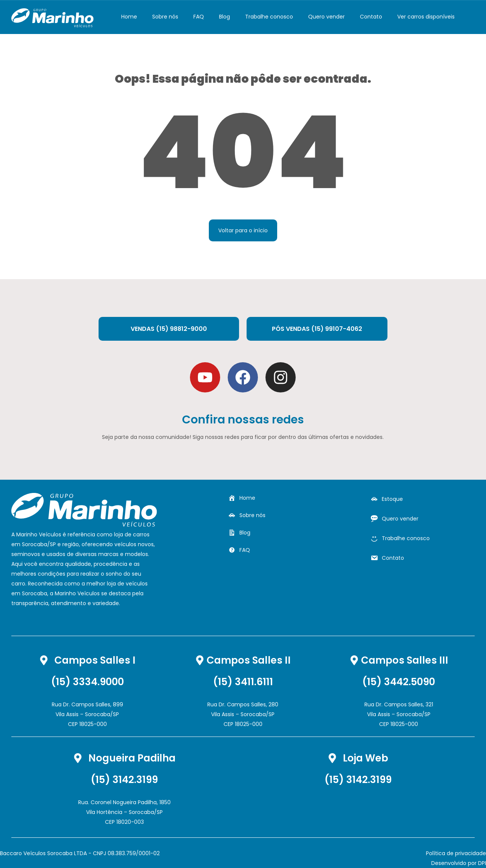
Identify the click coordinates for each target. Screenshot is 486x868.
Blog (224, 17)
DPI (482, 863)
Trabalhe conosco (269, 17)
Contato (371, 17)
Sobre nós (165, 17)
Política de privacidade (456, 853)
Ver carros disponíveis (426, 17)
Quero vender (326, 17)
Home (129, 17)
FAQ (199, 17)
